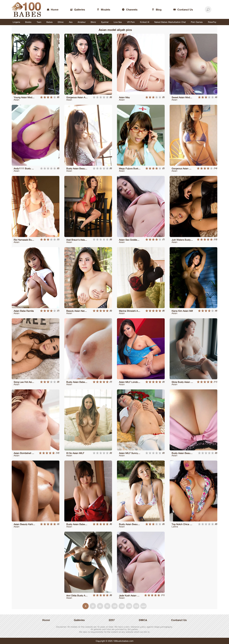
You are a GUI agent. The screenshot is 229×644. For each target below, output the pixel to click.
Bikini (93, 22)
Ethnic (61, 22)
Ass (71, 22)
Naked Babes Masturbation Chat (170, 22)
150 (122, 606)
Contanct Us (179, 620)
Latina (175, 526)
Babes (50, 22)
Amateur (82, 22)
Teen (39, 22)
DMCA (143, 620)
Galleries (79, 620)
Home (46, 620)
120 (115, 606)
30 (93, 606)
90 (107, 606)
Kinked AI (145, 22)
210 (136, 606)
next (144, 606)
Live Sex (118, 22)
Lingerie (16, 22)
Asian (17, 100)
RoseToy (212, 22)
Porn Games (197, 22)
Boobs (28, 22)
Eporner (105, 22)
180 (129, 606)
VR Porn (131, 22)
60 (100, 606)
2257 (112, 620)
